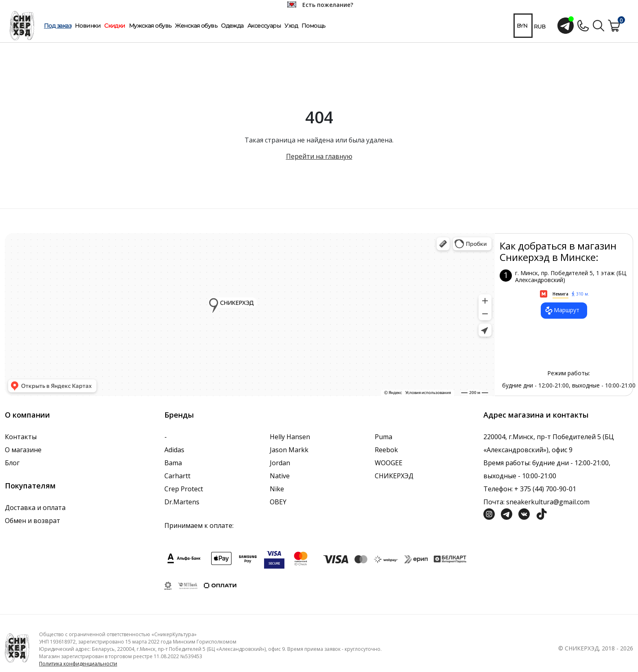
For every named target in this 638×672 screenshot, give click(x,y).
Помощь (314, 26)
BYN (522, 26)
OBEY (278, 502)
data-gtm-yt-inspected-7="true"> (250, 315)
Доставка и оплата (35, 508)
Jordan (280, 463)
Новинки (88, 26)
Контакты (21, 437)
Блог (12, 463)
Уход (291, 26)
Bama (173, 463)
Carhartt (177, 476)
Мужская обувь (150, 26)
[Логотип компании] (17, 648)
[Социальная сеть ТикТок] (542, 513)
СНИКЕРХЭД (394, 476)
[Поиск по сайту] (599, 25)
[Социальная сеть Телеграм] (507, 513)
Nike (277, 489)
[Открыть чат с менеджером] (566, 26)
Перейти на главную (319, 156)
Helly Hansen (290, 437)
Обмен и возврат (33, 521)
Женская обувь (196, 26)
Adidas (174, 450)
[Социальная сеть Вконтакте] (524, 513)
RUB (540, 26)
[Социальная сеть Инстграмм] (489, 513)
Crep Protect (184, 489)
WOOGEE (389, 463)
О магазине (23, 450)
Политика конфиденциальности (78, 664)
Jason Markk (289, 450)
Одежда (232, 26)
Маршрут (562, 311)
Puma (383, 437)
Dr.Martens (182, 502)
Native (280, 476)
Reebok (386, 450)
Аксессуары (264, 26)
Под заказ (58, 26)
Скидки (115, 26)
